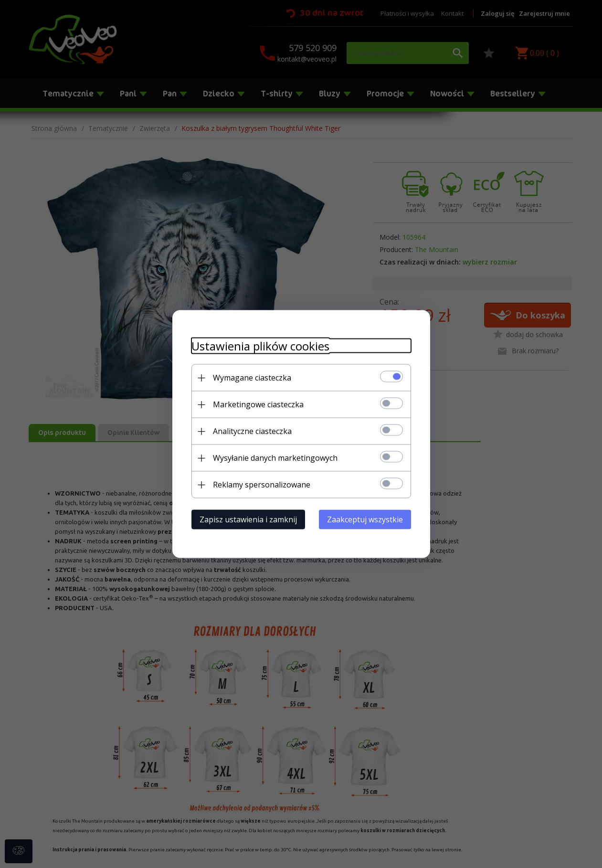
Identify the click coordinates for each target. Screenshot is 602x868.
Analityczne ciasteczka (252, 431)
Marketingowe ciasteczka (258, 404)
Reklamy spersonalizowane (262, 485)
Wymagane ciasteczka (252, 378)
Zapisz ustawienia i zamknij (248, 519)
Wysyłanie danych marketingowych (275, 458)
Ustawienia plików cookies (260, 346)
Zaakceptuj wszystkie (365, 519)
